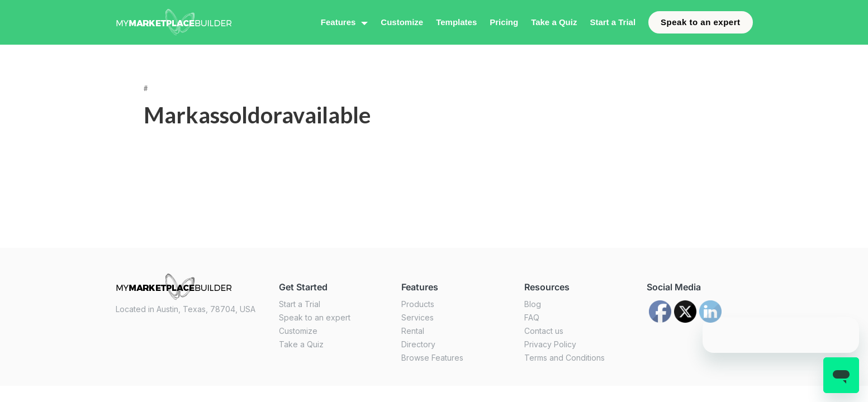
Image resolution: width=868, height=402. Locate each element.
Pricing (504, 22)
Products (418, 304)
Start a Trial (613, 22)
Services (418, 317)
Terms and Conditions (565, 358)
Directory (418, 344)
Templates (456, 22)
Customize (402, 22)
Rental (413, 331)
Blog (533, 304)
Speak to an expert (700, 22)
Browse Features (432, 358)
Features (338, 22)
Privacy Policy (550, 344)
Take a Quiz (554, 22)
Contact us (544, 331)
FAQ (532, 317)
